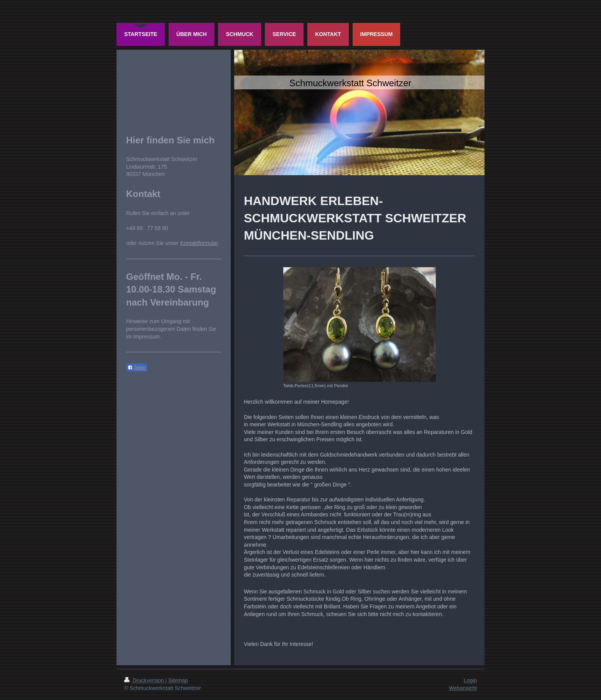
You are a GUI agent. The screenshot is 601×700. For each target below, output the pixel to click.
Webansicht (463, 688)
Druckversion (145, 680)
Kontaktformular (199, 243)
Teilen (137, 368)
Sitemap (178, 680)
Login (470, 680)
